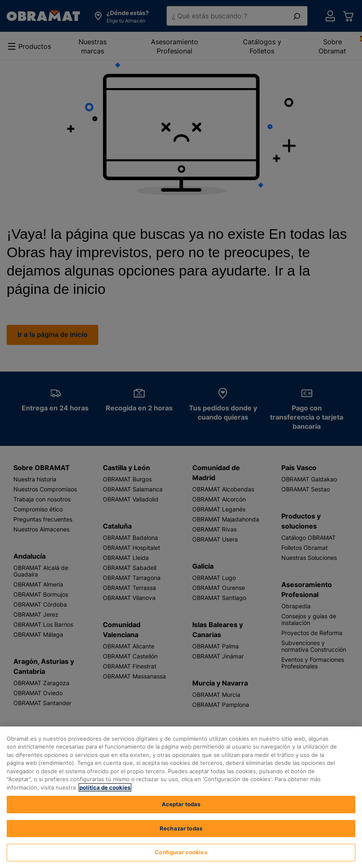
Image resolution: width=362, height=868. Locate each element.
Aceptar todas (181, 804)
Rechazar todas (181, 828)
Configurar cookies (181, 852)
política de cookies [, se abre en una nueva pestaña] (105, 787)
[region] (181, 797)
